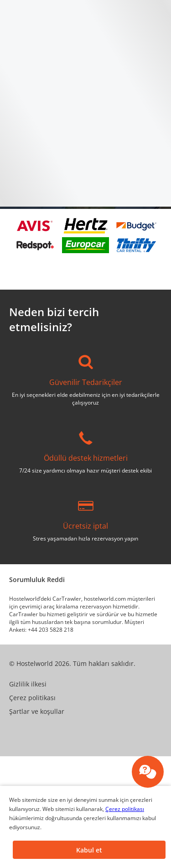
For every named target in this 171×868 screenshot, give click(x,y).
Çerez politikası (125, 809)
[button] (89, 850)
